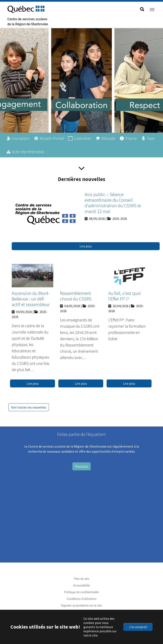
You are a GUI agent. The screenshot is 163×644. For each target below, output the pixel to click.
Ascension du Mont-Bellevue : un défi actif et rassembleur (31, 299)
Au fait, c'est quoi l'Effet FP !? (125, 296)
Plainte (131, 138)
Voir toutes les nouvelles (29, 407)
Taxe (151, 138)
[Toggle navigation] (152, 10)
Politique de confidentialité (81, 592)
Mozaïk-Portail (52, 138)
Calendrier (83, 138)
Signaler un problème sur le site (81, 606)
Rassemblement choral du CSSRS (76, 296)
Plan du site (82, 579)
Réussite (108, 138)
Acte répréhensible (28, 152)
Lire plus (86, 246)
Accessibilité (81, 585)
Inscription (21, 138)
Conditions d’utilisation (81, 599)
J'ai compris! (138, 627)
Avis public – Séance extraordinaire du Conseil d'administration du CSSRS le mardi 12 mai (113, 203)
